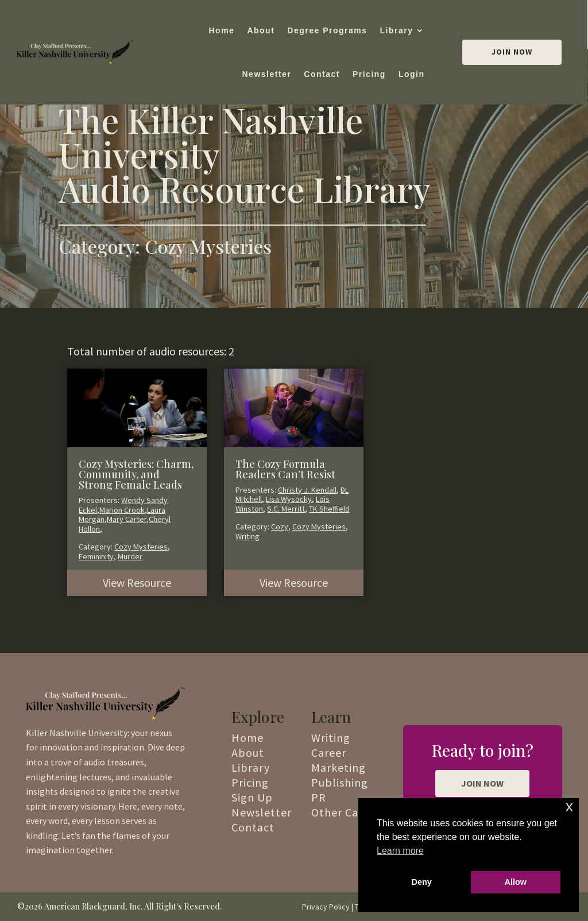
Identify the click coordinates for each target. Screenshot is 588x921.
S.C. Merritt (286, 509)
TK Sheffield (329, 509)
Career (329, 752)
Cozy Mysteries (141, 547)
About (261, 30)
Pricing (369, 74)
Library (397, 30)
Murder (130, 556)
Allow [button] (516, 882)
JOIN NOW (482, 783)
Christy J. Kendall (307, 490)
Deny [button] (422, 882)
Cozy (280, 527)
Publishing (340, 782)
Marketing (339, 767)
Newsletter (266, 74)
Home (221, 30)
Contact (322, 74)
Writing (247, 536)
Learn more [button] (400, 851)
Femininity (96, 556)
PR (319, 797)
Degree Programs (327, 30)
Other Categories (357, 812)
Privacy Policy (326, 907)
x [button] (569, 806)
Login (412, 74)
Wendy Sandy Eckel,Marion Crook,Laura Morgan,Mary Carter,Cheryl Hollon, (125, 514)
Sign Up (252, 797)
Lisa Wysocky (289, 499)
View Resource (137, 583)
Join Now (512, 52)
